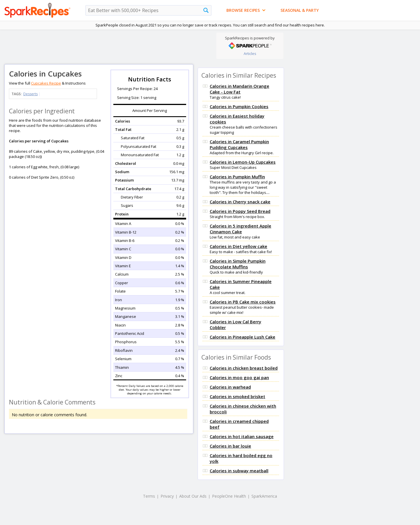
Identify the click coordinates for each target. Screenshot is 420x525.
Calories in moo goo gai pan (239, 377)
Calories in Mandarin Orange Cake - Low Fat (239, 89)
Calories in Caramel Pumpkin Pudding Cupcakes (239, 144)
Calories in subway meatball (239, 471)
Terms (149, 496)
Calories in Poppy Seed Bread (240, 211)
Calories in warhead (230, 387)
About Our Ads (193, 496)
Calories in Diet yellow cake (238, 246)
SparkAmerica (264, 496)
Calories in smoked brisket (237, 396)
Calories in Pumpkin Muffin (237, 177)
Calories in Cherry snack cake (240, 202)
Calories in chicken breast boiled (244, 368)
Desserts (30, 94)
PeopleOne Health (229, 496)
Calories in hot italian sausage (242, 436)
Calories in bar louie (230, 446)
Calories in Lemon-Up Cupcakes (243, 162)
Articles (250, 54)
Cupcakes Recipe (46, 83)
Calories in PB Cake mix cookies (243, 302)
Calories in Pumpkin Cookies (239, 106)
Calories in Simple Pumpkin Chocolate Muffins (238, 264)
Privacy (167, 496)
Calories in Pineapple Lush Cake (243, 337)
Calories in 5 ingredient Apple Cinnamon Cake (240, 229)
